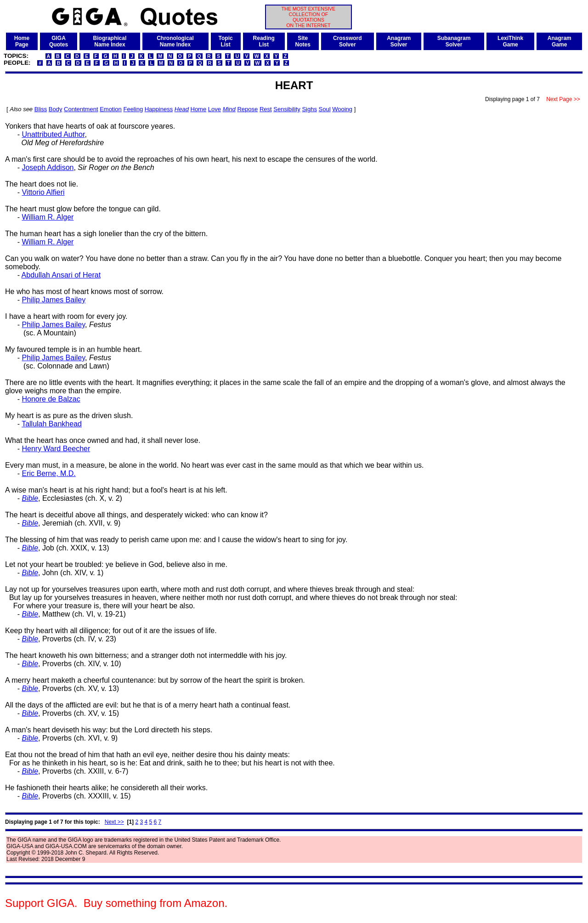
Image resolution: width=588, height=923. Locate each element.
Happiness (159, 109)
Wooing (342, 109)
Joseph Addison (48, 167)
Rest (266, 109)
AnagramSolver (399, 41)
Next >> (114, 822)
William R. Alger (48, 217)
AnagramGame (560, 41)
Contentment (81, 109)
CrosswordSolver (348, 41)
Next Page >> (563, 99)
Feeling (133, 109)
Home (199, 109)
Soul (325, 109)
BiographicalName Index (110, 41)
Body (56, 109)
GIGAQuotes (59, 41)
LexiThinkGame (510, 41)
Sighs (309, 109)
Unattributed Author (53, 134)
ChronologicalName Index (175, 41)
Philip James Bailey (54, 300)
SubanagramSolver (454, 41)
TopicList (226, 41)
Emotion (111, 109)
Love (215, 109)
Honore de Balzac (51, 399)
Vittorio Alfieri (43, 192)
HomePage (22, 41)
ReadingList (264, 41)
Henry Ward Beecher (56, 449)
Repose (247, 109)
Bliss (41, 109)
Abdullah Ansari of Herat (61, 275)
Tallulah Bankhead (52, 424)
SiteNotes (303, 41)
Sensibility (287, 109)
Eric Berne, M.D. (48, 473)
